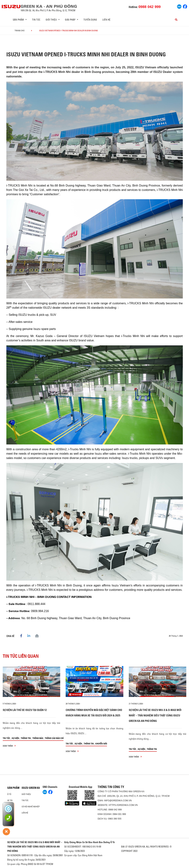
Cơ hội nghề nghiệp (31, 807)
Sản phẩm (13, 788)
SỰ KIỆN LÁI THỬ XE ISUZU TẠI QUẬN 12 (25, 710)
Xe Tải (10, 800)
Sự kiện (15, 738)
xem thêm (9, 746)
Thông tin (26, 738)
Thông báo (38, 738)
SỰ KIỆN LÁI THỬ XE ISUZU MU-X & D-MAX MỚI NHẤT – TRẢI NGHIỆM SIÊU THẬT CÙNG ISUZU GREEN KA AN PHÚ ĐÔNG (155, 715)
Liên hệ (106, 20)
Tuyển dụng (90, 20)
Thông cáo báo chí (54, 738)
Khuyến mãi (101, 744)
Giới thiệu (26, 794)
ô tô (9, 794)
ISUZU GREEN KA (31, 788)
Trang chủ (20, 31)
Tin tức (36, 20)
